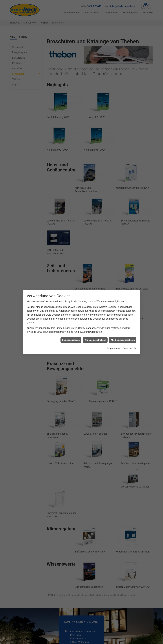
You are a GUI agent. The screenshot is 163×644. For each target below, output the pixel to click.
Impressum (114, 348)
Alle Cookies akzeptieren (123, 340)
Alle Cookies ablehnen (95, 340)
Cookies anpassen (71, 340)
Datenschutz (129, 348)
